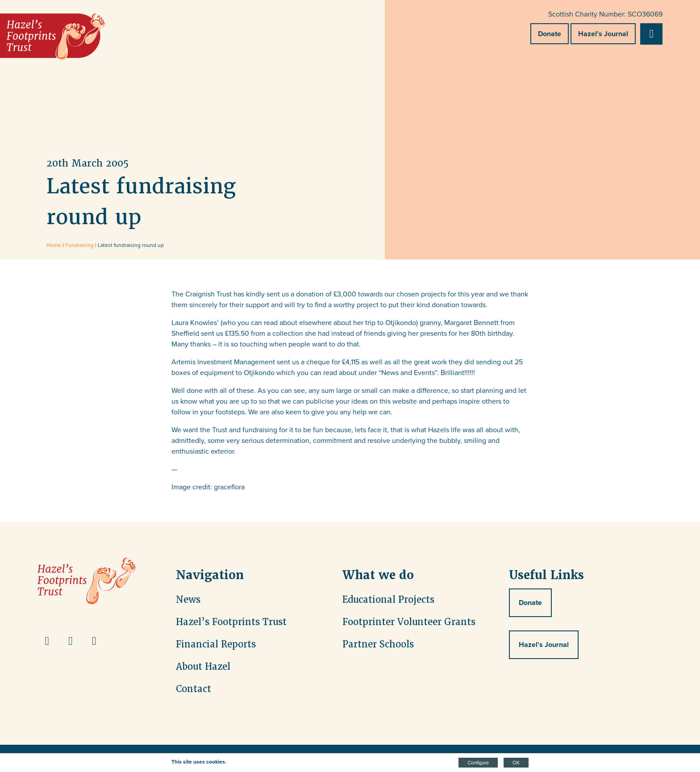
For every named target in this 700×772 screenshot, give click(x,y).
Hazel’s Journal (603, 34)
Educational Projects (388, 600)
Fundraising (79, 245)
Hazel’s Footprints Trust (231, 622)
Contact (194, 689)
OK (516, 763)
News (188, 600)
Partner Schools (378, 644)
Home (54, 245)
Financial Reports (216, 644)
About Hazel (203, 667)
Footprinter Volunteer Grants (409, 622)
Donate (550, 34)
